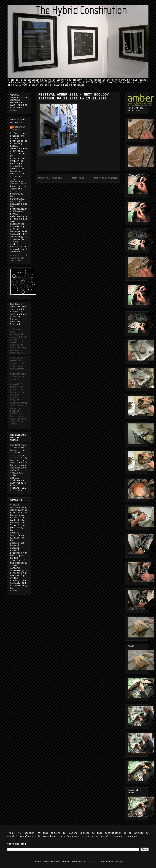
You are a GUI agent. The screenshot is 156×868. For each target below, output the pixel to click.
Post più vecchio (106, 178)
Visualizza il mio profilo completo (19, 258)
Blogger (119, 862)
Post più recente (50, 178)
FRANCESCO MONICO (19, 129)
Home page (78, 178)
